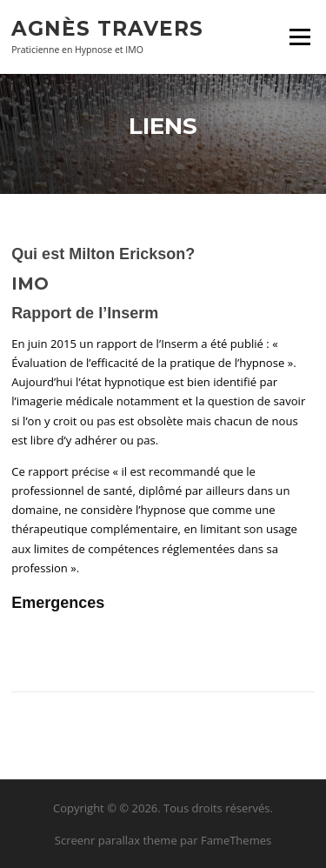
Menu (299, 37)
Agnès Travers (107, 28)
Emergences (58, 603)
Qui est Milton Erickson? (103, 254)
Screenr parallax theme (116, 840)
